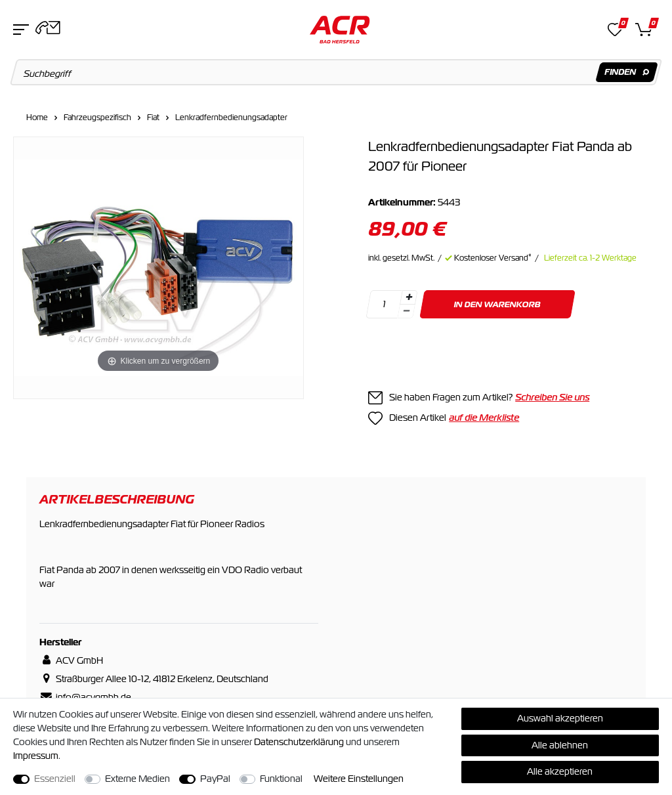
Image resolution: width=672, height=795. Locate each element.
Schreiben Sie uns (552, 397)
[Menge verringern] (406, 312)
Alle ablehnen (560, 745)
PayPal (215, 779)
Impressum (36, 756)
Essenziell (55, 779)
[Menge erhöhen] (409, 297)
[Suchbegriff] (336, 72)
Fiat (153, 118)
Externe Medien (137, 779)
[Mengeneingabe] (384, 304)
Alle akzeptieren (560, 771)
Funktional (281, 779)
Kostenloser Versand (493, 258)
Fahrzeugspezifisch (97, 118)
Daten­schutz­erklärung (299, 742)
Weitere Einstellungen (359, 779)
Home (37, 118)
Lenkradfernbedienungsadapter (231, 118)
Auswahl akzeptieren (560, 718)
